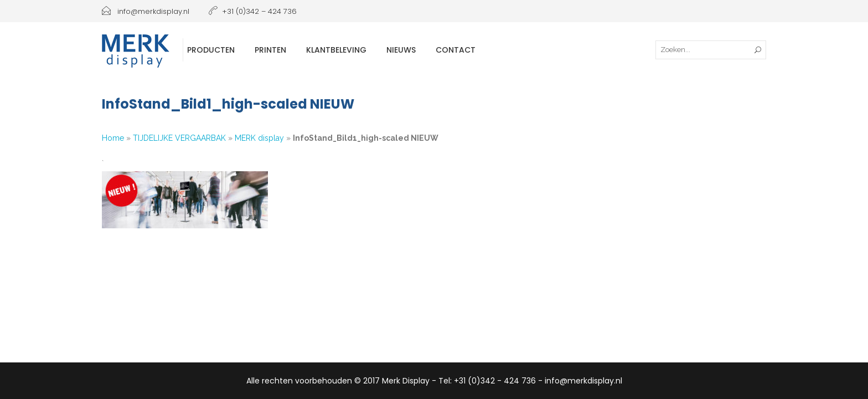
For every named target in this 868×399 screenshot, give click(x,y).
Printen (270, 50)
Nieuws (401, 50)
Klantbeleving (336, 50)
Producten (211, 50)
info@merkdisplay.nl (146, 11)
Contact (456, 50)
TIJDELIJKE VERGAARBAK (179, 138)
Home (113, 138)
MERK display (259, 138)
